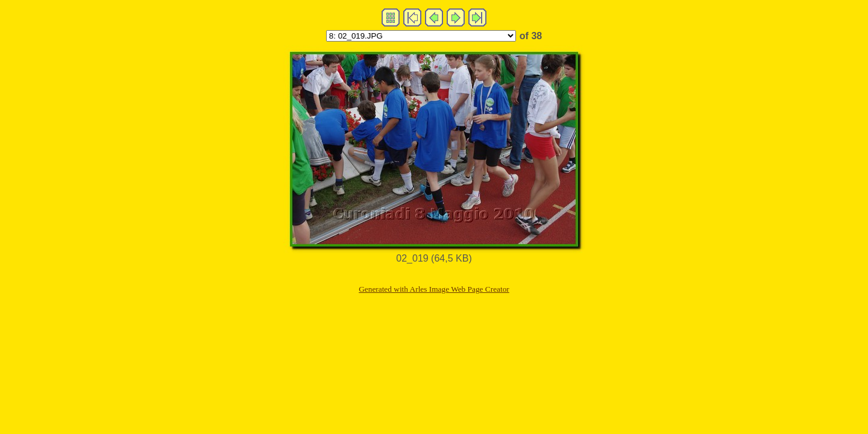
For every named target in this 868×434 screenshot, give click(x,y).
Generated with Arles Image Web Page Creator (434, 289)
